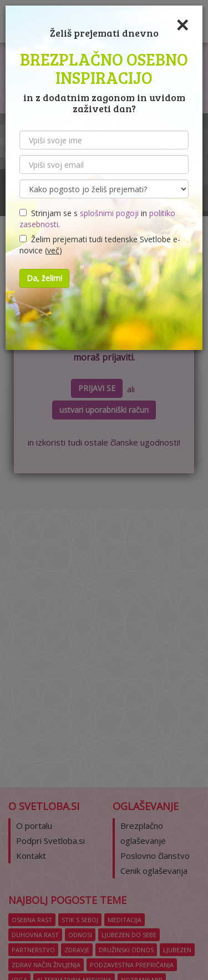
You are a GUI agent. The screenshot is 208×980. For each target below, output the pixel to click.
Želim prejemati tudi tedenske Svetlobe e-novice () (100, 245)
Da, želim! (44, 278)
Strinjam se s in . (97, 219)
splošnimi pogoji (109, 213)
